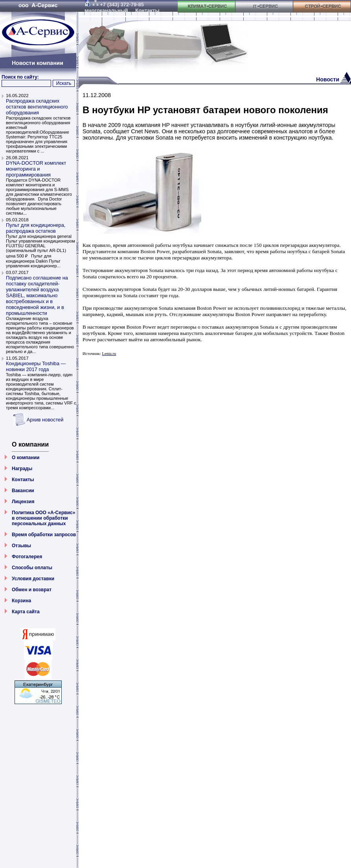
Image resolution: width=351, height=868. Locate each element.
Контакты (23, 480)
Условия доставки (33, 579)
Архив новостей (45, 420)
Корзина (21, 601)
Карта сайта (26, 612)
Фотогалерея (27, 557)
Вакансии (23, 491)
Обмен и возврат (32, 590)
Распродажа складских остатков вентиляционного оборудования (37, 107)
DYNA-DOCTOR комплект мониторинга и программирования (36, 169)
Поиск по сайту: (20, 77)
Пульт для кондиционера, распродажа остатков (36, 228)
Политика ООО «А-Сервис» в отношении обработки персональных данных (43, 518)
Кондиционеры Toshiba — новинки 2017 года (36, 366)
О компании (26, 458)
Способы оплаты (32, 568)
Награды (22, 469)
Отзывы (21, 546)
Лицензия (23, 502)
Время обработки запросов (44, 535)
